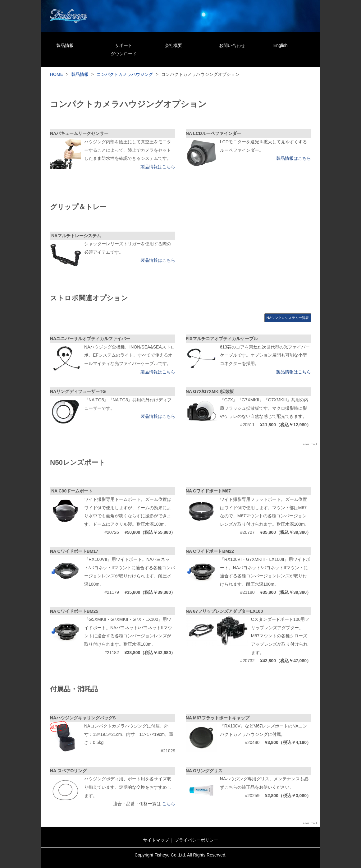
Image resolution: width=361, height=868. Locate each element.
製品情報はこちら (158, 167)
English (281, 45)
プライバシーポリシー (196, 840)
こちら (169, 804)
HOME (57, 74)
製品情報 (65, 45)
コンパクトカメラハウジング (125, 74)
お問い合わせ (232, 45)
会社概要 (173, 45)
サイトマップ (156, 840)
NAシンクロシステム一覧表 (288, 318)
